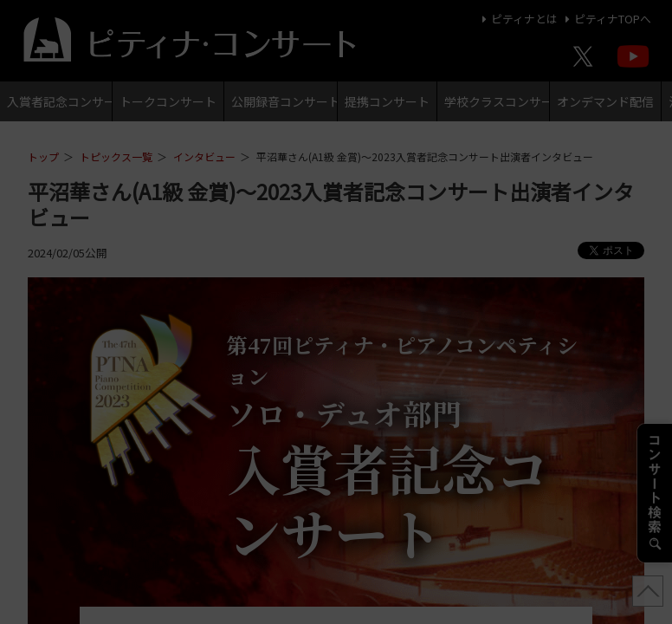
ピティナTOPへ (606, 19)
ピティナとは (517, 19)
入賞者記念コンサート (59, 101)
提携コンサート (387, 101)
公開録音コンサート (284, 101)
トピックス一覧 (116, 156)
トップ (43, 156)
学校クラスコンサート (497, 101)
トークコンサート (168, 101)
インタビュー (204, 156)
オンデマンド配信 (605, 101)
